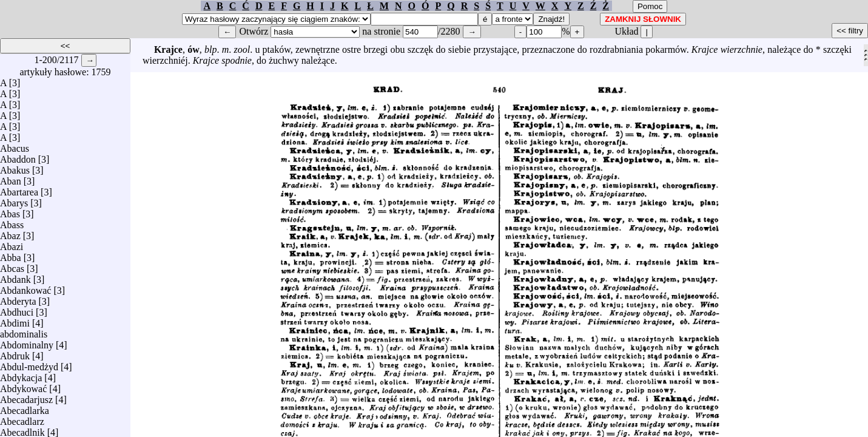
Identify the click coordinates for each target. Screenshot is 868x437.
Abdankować (25, 287)
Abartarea (19, 189)
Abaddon (18, 156)
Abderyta (18, 298)
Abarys (14, 200)
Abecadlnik (22, 429)
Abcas (12, 266)
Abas (10, 211)
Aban (11, 178)
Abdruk (15, 353)
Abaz (10, 233)
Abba (11, 255)
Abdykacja (21, 375)
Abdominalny (27, 342)
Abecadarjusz (26, 397)
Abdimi (15, 320)
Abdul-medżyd (29, 364)
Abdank (15, 276)
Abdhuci (17, 309)
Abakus (15, 167)
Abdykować (23, 386)
